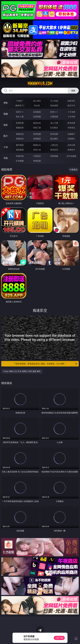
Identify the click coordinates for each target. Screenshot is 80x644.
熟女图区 (54, 139)
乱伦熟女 (54, 128)
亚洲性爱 (20, 123)
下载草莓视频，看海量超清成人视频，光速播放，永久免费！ (46, 364)
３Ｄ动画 (71, 112)
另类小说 (37, 150)
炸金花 (37, 105)
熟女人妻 (20, 117)
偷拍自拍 (37, 123)
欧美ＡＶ (54, 112)
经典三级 (37, 128)
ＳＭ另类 (71, 117)
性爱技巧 (71, 150)
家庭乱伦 (37, 145)
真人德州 (37, 101)
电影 (6, 125)
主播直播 (54, 117)
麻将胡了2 (20, 105)
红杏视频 (20, 161)
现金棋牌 (54, 105)
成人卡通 (54, 123)
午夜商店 (37, 156)
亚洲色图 (37, 134)
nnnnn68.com (40, 84)
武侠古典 (71, 145)
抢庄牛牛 (71, 105)
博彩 (6, 103)
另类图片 (71, 139)
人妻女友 (54, 145)
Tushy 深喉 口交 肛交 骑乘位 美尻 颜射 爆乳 (22, 371)
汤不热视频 (71, 156)
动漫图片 (71, 134)
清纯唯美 (37, 139)
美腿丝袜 (20, 139)
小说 (6, 147)
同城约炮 (20, 156)
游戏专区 (71, 101)
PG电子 (20, 101)
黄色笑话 (54, 150)
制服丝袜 (20, 128)
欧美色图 (54, 134)
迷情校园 (20, 150)
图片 (6, 136)
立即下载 (59, 638)
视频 (6, 114)
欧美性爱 (71, 123)
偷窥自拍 (20, 134)
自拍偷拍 (37, 112)
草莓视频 (54, 156)
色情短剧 (37, 161)
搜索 (73, 91)
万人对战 (54, 101)
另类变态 (71, 128)
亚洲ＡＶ (20, 112)
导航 (6, 158)
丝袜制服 (37, 117)
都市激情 (20, 145)
